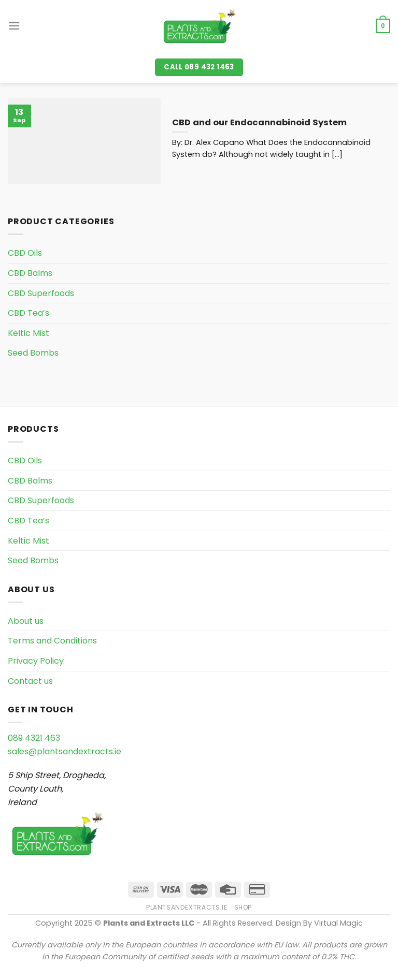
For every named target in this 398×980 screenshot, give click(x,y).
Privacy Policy (36, 661)
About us (26, 621)
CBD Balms (30, 273)
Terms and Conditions (52, 641)
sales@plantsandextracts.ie (65, 751)
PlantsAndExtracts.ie (187, 907)
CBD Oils (25, 253)
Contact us (30, 681)
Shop (243, 907)
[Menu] (14, 26)
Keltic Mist (29, 333)
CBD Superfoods (41, 293)
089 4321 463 (34, 738)
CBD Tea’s (29, 313)
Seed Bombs (33, 353)
